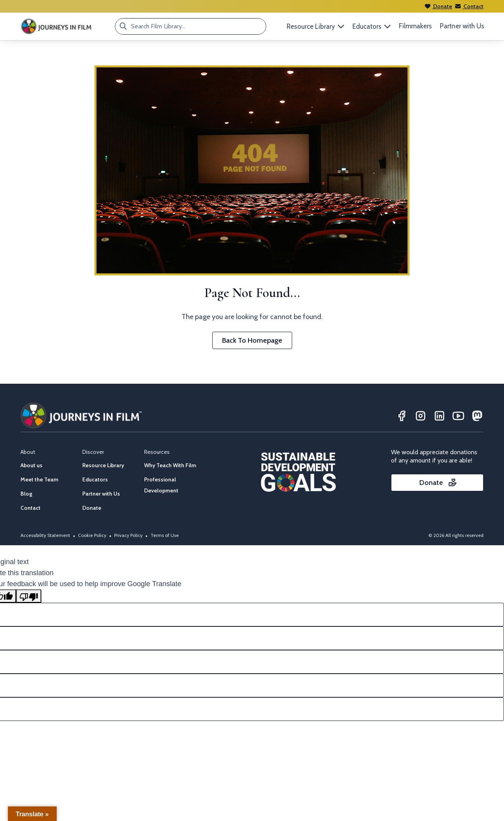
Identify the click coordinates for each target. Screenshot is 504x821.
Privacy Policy (128, 535)
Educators (95, 479)
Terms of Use (165, 535)
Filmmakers (415, 26)
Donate (438, 6)
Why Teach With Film (170, 465)
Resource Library (103, 465)
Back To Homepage (252, 340)
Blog (26, 494)
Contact (469, 6)
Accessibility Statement (45, 535)
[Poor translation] (29, 596)
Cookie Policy (92, 535)
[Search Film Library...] (123, 26)
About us (31, 465)
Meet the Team (39, 479)
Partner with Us (462, 26)
